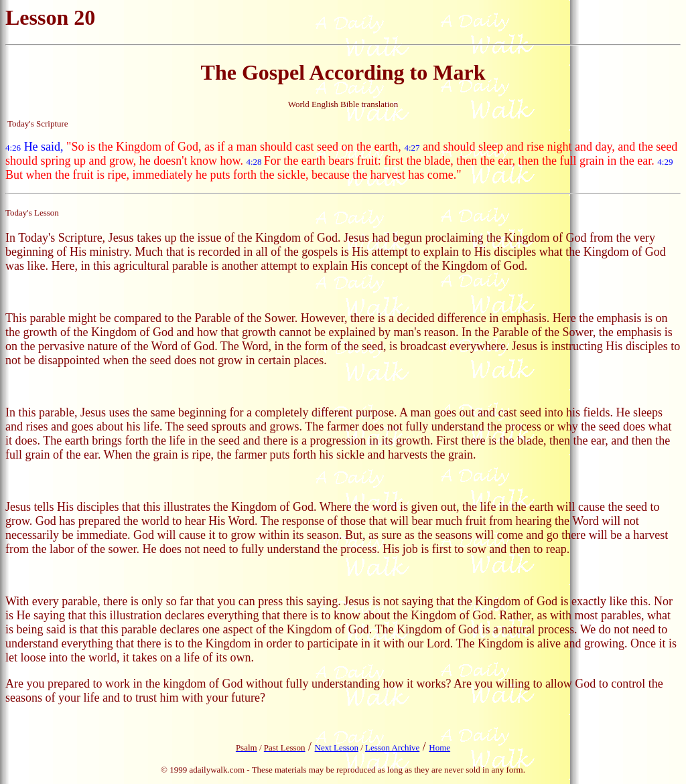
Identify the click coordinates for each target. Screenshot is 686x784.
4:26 (13, 148)
